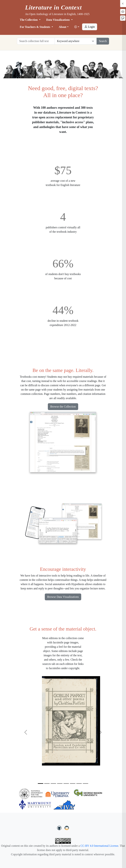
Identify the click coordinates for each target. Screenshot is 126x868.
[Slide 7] (79, 784)
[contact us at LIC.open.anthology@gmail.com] (67, 827)
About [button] (63, 27)
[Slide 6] (73, 784)
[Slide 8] (85, 784)
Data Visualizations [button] (58, 20)
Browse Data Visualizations (63, 597)
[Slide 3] (53, 784)
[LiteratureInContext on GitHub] (60, 827)
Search (103, 41)
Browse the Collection (63, 407)
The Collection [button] (29, 20)
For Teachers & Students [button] (35, 27)
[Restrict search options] (76, 41)
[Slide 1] (41, 784)
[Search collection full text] (36, 41)
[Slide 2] (47, 784)
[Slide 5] (66, 784)
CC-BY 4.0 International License (99, 846)
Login (90, 27)
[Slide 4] (60, 784)
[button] (77, 27)
